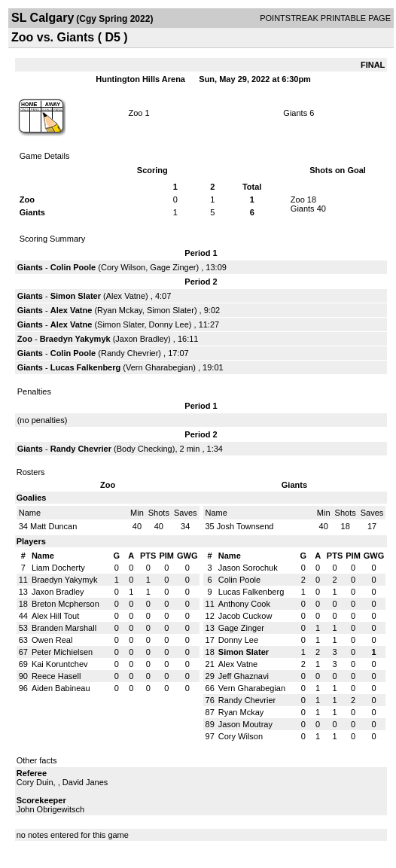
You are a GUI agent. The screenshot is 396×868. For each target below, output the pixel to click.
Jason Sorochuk (248, 568)
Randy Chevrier (129, 353)
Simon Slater (76, 296)
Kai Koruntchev (60, 664)
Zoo (135, 113)
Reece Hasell (56, 676)
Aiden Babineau (61, 688)
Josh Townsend (245, 526)
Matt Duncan (53, 526)
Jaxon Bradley (142, 339)
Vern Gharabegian (159, 367)
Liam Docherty (58, 568)
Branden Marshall (64, 628)
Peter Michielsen (62, 652)
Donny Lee (169, 324)
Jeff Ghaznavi (244, 676)
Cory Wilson (123, 267)
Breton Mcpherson (65, 604)
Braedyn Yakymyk (75, 339)
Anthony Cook (244, 604)
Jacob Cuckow (245, 616)
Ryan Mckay (120, 310)
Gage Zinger (173, 267)
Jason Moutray (245, 724)
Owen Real (52, 640)
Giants (295, 113)
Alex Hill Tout (55, 616)
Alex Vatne (126, 296)
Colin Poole (73, 267)
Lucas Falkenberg (86, 367)
